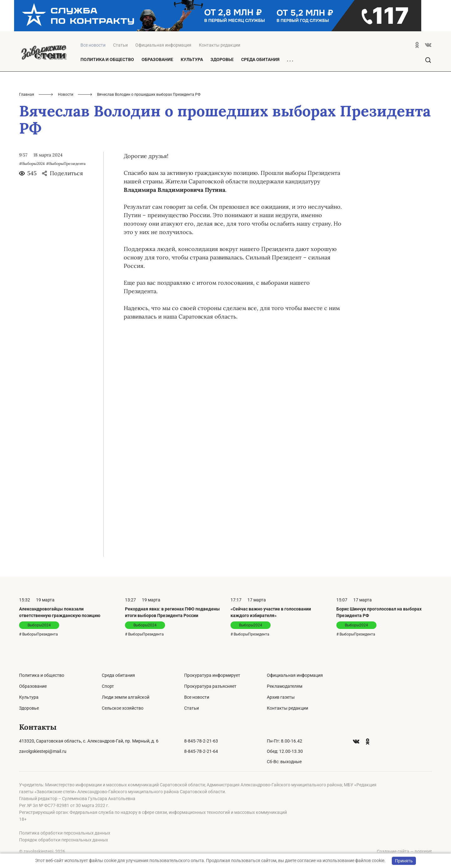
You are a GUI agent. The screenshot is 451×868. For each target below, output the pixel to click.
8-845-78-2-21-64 (201, 751)
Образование (157, 59)
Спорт (108, 686)
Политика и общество (107, 59)
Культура (192, 59)
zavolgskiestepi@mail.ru (43, 751)
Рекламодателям (285, 686)
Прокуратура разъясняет (210, 686)
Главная (27, 94)
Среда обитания (260, 59)
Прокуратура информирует (212, 675)
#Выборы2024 (32, 163)
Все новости (197, 697)
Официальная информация (163, 45)
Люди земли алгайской (126, 697)
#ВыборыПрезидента (66, 163)
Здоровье (222, 59)
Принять (404, 861)
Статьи (120, 45)
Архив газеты (281, 697)
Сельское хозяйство (123, 708)
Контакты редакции (220, 45)
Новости (66, 94)
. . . (290, 60)
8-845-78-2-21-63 (201, 741)
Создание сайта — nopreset (404, 851)
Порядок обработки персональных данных (64, 840)
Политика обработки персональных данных (65, 833)
